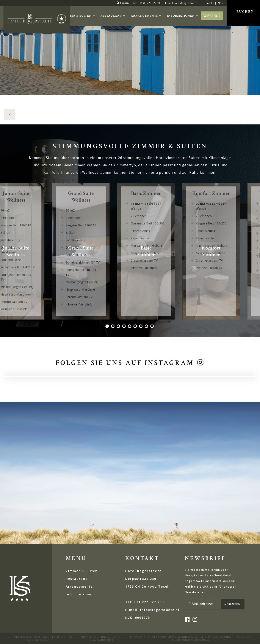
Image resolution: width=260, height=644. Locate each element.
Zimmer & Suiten (77, 16)
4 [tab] (124, 327)
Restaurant (111, 16)
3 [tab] (119, 327)
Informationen (181, 16)
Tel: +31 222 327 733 (144, 602)
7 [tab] (141, 327)
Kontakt (209, 3)
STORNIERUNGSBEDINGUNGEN (178, 637)
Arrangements (144, 16)
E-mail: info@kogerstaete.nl (183, 3)
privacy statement (143, 637)
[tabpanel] (150, 251)
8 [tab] (147, 327)
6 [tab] (136, 327)
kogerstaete (42, 637)
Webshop (212, 16)
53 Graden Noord (106, 638)
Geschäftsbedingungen (217, 637)
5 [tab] (130, 327)
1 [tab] (108, 327)
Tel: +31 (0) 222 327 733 (147, 3)
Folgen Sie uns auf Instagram (125, 363)
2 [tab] (113, 327)
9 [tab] (152, 327)
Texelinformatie (199, 640)
